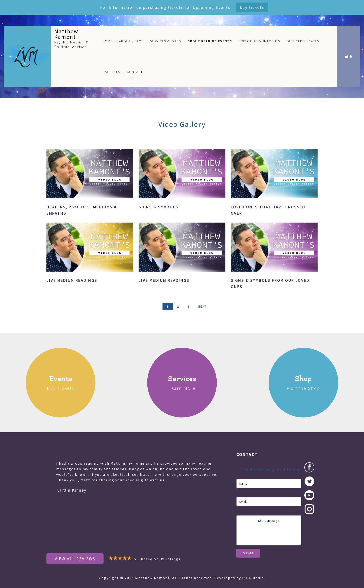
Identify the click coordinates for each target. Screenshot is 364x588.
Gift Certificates (303, 41)
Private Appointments (259, 41)
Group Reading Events (210, 41)
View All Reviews (75, 559)
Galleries (111, 72)
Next (202, 306)
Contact (135, 72)
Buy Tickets (252, 7)
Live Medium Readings (72, 280)
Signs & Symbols (158, 207)
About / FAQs (131, 41)
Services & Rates (166, 41)
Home (107, 41)
